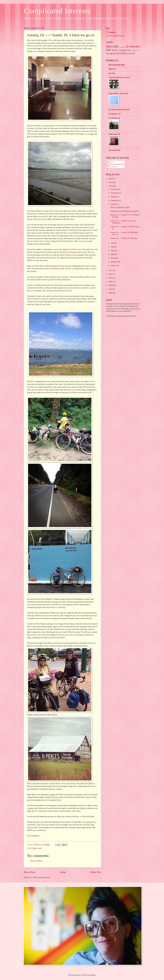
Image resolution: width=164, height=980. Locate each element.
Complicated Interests (57, 11)
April (113, 254)
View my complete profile (115, 36)
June (113, 247)
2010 (111, 278)
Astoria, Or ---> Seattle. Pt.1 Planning (124, 238)
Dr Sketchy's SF (115, 114)
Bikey (35, 848)
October (114, 197)
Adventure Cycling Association (71, 252)
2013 (111, 186)
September (115, 201)
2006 (111, 293)
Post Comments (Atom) (42, 877)
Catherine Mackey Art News (119, 77)
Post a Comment (36, 861)
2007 (111, 289)
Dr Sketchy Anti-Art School (119, 110)
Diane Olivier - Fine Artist (118, 94)
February (114, 262)
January (114, 266)
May (113, 251)
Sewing (109, 53)
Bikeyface (112, 69)
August (114, 204)
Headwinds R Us (56, 266)
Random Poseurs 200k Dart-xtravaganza (124, 211)
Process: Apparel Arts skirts (120, 207)
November (115, 193)
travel (40, 848)
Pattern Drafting (119, 50)
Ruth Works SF (115, 134)
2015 (111, 179)
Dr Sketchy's (133, 46)
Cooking (121, 47)
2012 (111, 270)
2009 (111, 282)
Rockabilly (135, 50)
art (118, 53)
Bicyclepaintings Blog (117, 65)
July (112, 243)
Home (63, 872)
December (115, 189)
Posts (110, 162)
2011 (111, 274)
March (113, 258)
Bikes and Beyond (52, 277)
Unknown (112, 32)
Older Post (96, 872)
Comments (112, 167)
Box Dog (112, 73)
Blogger (93, 975)
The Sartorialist (115, 150)
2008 (111, 285)
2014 (111, 182)
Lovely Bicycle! (114, 118)
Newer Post (29, 872)
